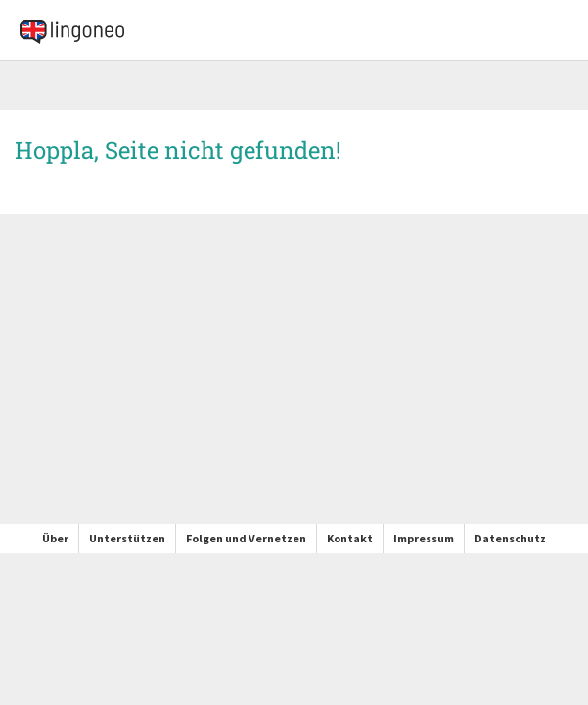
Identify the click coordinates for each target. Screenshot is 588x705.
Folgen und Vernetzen (246, 538)
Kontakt (350, 538)
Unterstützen (127, 538)
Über (55, 538)
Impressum (424, 538)
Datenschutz (510, 538)
